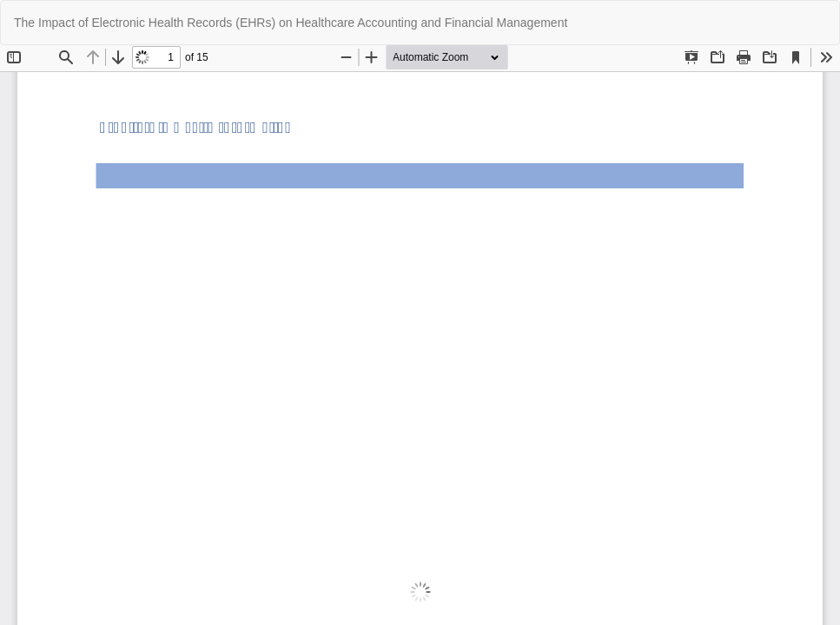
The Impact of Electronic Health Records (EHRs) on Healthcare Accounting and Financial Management (291, 23)
